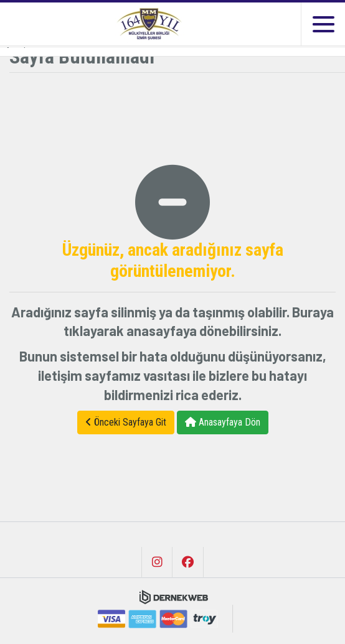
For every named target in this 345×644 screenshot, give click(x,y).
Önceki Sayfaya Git (126, 422)
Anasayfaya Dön (223, 422)
